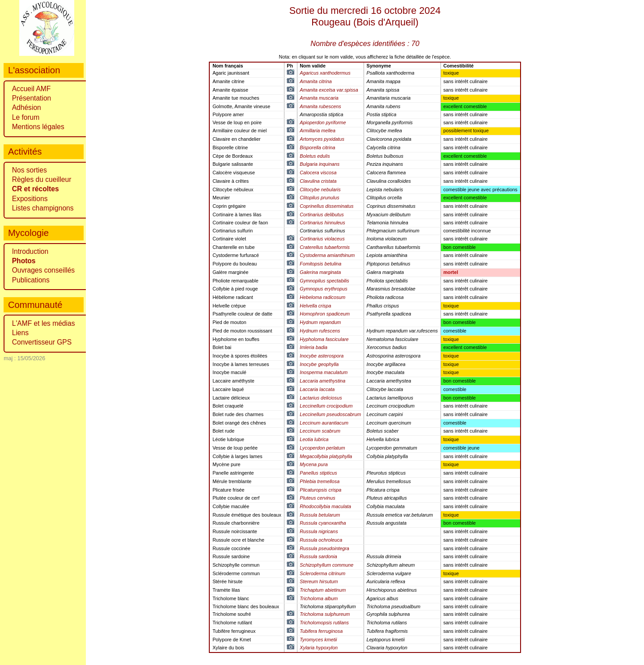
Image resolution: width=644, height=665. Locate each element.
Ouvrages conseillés (43, 270)
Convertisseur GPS (42, 342)
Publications (31, 280)
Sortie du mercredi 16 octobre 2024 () (365, 16)
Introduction (30, 251)
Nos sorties (30, 170)
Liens (20, 333)
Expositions (30, 199)
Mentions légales (38, 127)
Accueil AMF (32, 89)
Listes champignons (43, 208)
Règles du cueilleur (42, 179)
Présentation (32, 98)
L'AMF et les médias (44, 323)
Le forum (26, 117)
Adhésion (27, 107)
